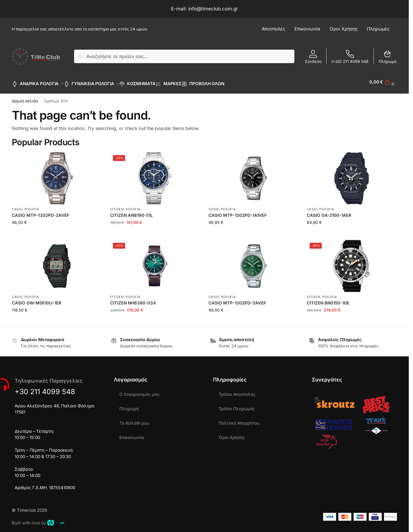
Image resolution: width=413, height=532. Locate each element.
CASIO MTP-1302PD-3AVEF (237, 300)
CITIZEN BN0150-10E (328, 300)
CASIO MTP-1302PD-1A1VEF (238, 212)
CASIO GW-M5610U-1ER (37, 300)
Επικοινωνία (132, 434)
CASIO (17, 206)
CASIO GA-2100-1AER (329, 212)
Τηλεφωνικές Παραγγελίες (49, 378)
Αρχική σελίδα (25, 98)
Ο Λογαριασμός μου (139, 391)
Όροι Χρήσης (232, 434)
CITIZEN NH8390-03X (133, 300)
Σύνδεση (313, 57)
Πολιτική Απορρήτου (239, 420)
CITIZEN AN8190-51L (131, 212)
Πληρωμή (388, 57)
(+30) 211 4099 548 (350, 57)
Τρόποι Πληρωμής (237, 406)
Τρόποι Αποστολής (237, 391)
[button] (383, 82)
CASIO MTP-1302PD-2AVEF (41, 212)
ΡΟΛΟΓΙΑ (32, 206)
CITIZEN (117, 206)
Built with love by (38, 520)
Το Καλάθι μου (134, 420)
